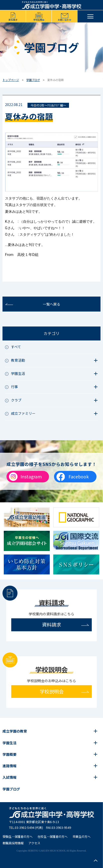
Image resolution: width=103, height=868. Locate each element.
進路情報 (9, 766)
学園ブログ (33, 80)
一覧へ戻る (51, 304)
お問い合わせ (64, 20)
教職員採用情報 (13, 843)
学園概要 (9, 754)
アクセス (34, 843)
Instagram (31, 477)
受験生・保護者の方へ (17, 837)
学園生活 (9, 743)
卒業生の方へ (81, 837)
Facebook (79, 477)
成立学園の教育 (15, 731)
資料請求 (13, 20)
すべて (16, 347)
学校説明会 (39, 20)
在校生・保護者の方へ (52, 837)
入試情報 (9, 777)
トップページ (11, 80)
